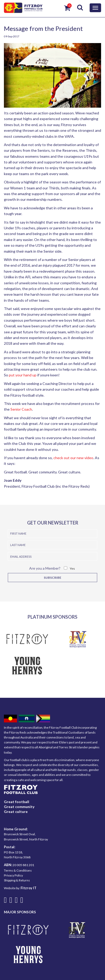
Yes (72, 568)
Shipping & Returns (17, 880)
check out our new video (73, 458)
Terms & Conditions (18, 870)
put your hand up (23, 375)
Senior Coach (21, 409)
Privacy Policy (13, 875)
